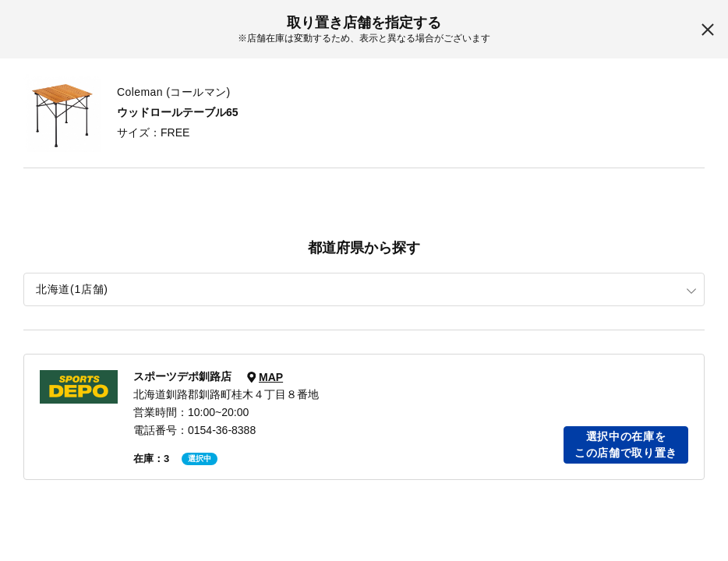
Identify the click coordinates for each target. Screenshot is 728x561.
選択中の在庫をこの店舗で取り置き (626, 445)
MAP (271, 377)
